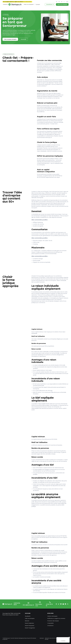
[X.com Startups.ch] (68, 604)
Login (67, 2)
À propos (38, 4)
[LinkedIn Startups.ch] (61, 604)
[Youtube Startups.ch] (63, 604)
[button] (29, 4)
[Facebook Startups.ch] (65, 604)
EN (62, 2)
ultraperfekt (5, 639)
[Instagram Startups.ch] (56, 604)
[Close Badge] (69, 638)
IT (64, 2)
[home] (12, 4)
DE (57, 2)
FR (59, 2)
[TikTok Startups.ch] (59, 604)
